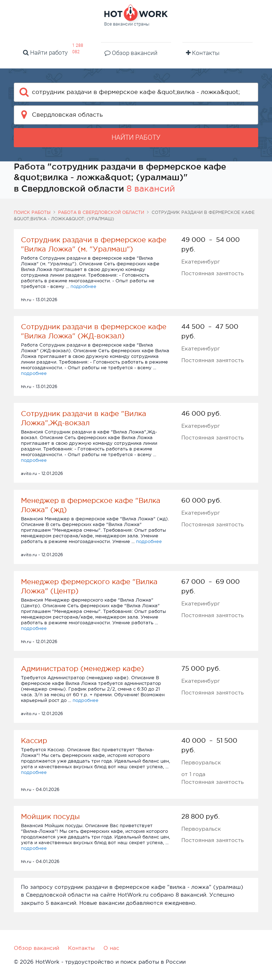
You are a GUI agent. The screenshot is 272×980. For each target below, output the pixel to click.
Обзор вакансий (131, 53)
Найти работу (45, 52)
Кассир (34, 741)
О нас (111, 948)
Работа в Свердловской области (101, 212)
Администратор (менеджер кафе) (83, 669)
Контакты (203, 53)
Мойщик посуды (50, 816)
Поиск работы (32, 212)
